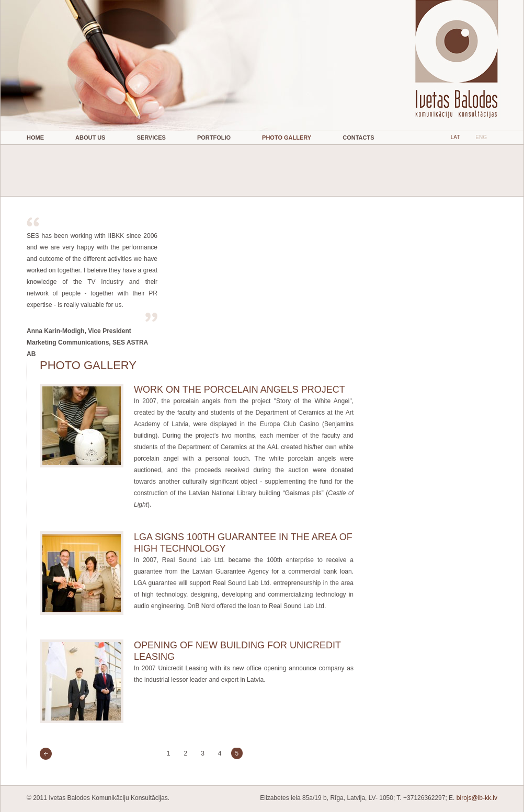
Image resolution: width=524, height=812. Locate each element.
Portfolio (214, 138)
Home (35, 138)
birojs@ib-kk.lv (477, 798)
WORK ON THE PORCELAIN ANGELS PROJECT (240, 390)
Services (151, 138)
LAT (455, 137)
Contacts (358, 138)
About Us (90, 138)
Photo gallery (287, 138)
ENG (481, 137)
